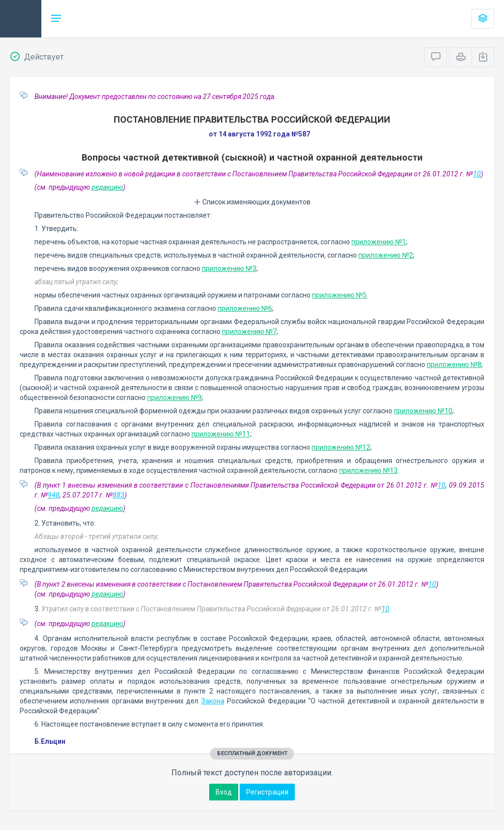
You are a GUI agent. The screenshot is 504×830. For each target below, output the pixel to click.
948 (54, 495)
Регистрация (267, 792)
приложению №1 (379, 242)
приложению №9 (174, 398)
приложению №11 (221, 434)
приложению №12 (341, 447)
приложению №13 (368, 470)
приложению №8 (454, 365)
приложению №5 (339, 295)
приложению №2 (386, 255)
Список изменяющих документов (252, 202)
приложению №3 (229, 268)
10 (477, 174)
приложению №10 (423, 411)
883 (119, 495)
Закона (213, 701)
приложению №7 (249, 332)
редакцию (107, 187)
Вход (224, 792)
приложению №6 (245, 308)
